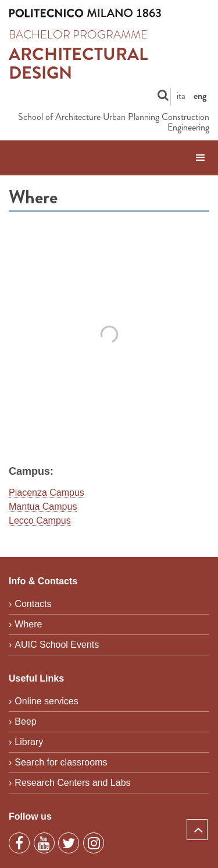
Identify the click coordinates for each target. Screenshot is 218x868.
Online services (46, 701)
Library (29, 742)
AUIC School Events (57, 645)
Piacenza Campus (47, 493)
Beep (25, 721)
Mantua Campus (43, 507)
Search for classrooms (61, 762)
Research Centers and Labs (72, 783)
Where (28, 624)
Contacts (33, 604)
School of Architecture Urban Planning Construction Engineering (114, 123)
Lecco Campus (40, 521)
